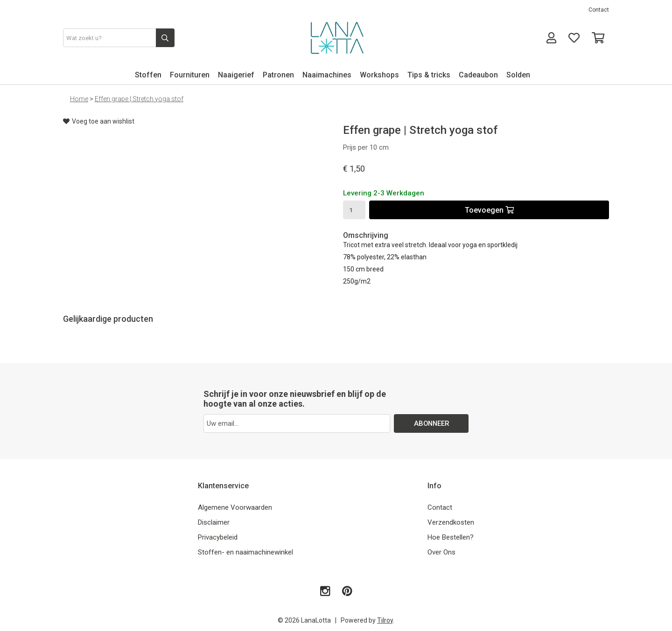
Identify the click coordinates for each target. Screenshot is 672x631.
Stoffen (148, 75)
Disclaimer (214, 522)
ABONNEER (431, 423)
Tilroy (385, 620)
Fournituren (190, 75)
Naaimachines (327, 75)
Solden (518, 75)
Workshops (379, 75)
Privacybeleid (218, 537)
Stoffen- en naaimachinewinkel (245, 552)
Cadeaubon (478, 75)
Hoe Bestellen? (451, 537)
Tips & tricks (429, 75)
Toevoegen (489, 210)
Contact (599, 10)
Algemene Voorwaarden (235, 507)
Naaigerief (236, 75)
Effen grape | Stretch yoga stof (139, 99)
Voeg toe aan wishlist (99, 121)
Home (79, 99)
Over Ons (441, 552)
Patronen (278, 75)
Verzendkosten (451, 522)
